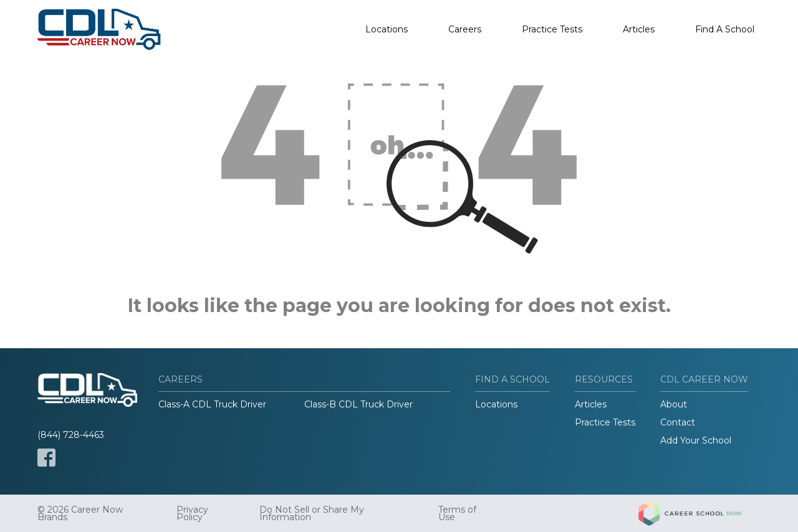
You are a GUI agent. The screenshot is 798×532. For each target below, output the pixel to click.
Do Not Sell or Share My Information (312, 513)
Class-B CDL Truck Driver (358, 404)
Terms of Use (457, 513)
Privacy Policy (192, 513)
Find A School (725, 29)
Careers (465, 29)
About (674, 404)
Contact (678, 422)
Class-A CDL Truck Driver (212, 404)
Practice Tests (552, 29)
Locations (387, 29)
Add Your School (696, 440)
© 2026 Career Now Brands (80, 513)
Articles (639, 29)
